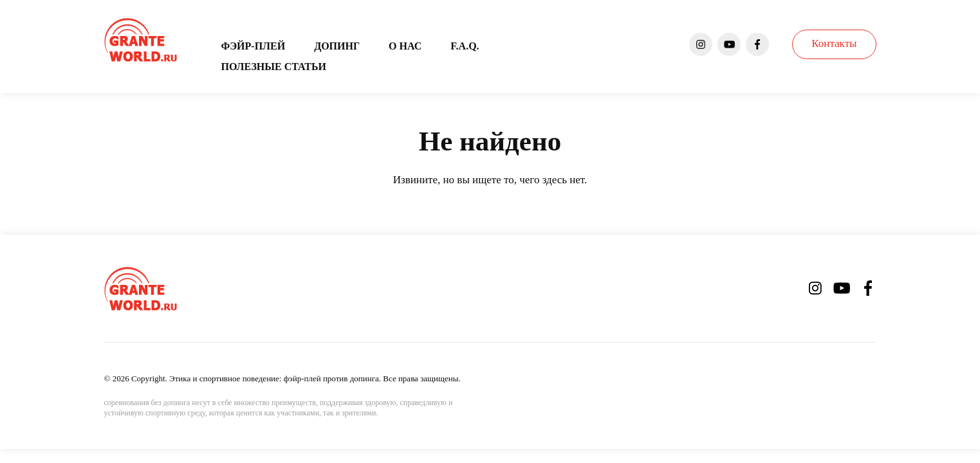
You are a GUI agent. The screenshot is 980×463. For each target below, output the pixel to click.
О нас (405, 46)
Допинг (337, 46)
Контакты (834, 43)
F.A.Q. (465, 46)
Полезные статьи (274, 67)
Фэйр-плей (254, 46)
